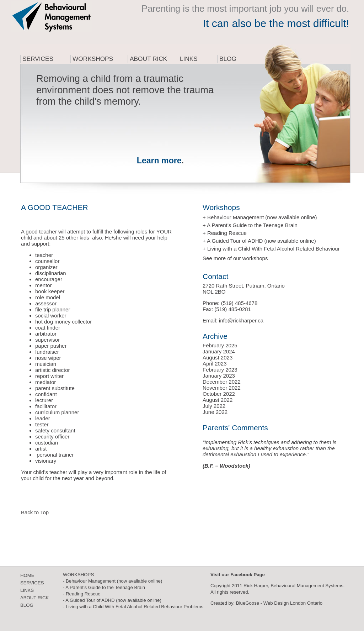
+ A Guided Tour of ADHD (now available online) (259, 241)
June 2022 (215, 412)
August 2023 (218, 357)
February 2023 (220, 370)
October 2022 (219, 394)
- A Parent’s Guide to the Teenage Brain (104, 587)
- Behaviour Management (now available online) (113, 581)
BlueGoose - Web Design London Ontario (279, 603)
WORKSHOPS (78, 575)
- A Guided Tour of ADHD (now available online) (112, 600)
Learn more (159, 161)
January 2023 (219, 376)
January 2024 (219, 351)
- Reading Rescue (82, 594)
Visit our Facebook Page (238, 575)
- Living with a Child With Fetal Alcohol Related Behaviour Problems (133, 607)
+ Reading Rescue (225, 233)
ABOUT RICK (34, 598)
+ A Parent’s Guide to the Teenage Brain (250, 225)
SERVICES (32, 583)
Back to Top (35, 512)
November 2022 (222, 388)
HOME (27, 575)
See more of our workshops (235, 258)
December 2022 (222, 382)
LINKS (27, 590)
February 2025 (220, 345)
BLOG (27, 605)
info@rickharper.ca (241, 320)
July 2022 (214, 406)
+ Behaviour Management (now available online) (260, 217)
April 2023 (215, 364)
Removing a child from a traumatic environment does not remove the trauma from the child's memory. (125, 90)
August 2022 (218, 400)
